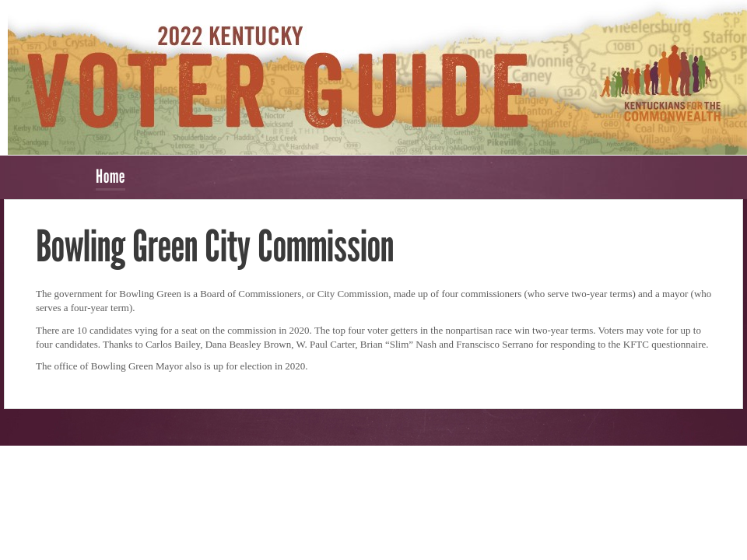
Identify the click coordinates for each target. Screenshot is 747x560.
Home (110, 176)
